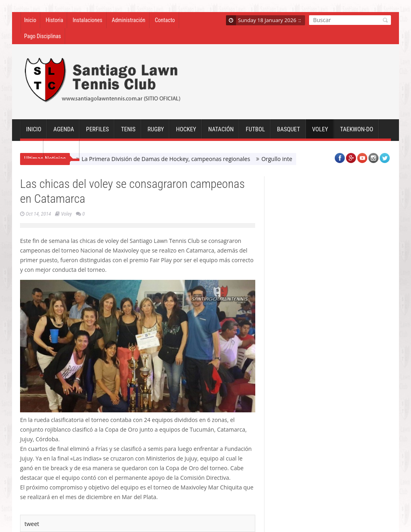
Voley (320, 132)
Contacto (165, 20)
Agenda (64, 132)
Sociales (61, 153)
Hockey (186, 132)
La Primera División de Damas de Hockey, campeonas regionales (166, 159)
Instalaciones (87, 20)
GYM (32, 153)
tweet (32, 524)
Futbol (255, 132)
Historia (55, 20)
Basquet (288, 132)
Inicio (30, 20)
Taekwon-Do (357, 132)
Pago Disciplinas (43, 36)
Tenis (128, 132)
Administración (129, 20)
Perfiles (97, 132)
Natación (221, 132)
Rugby (156, 132)
